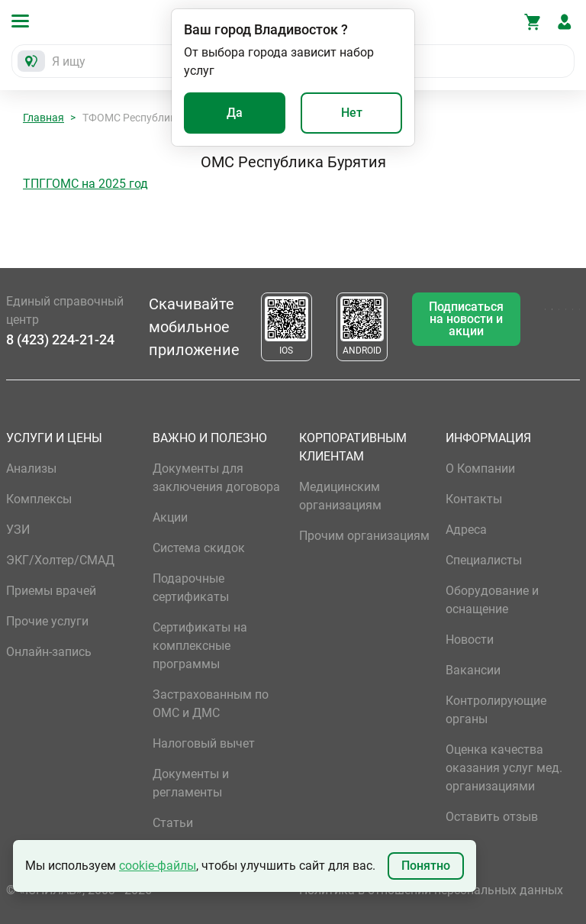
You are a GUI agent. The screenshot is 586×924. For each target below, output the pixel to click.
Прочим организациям (364, 536)
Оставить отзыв (492, 817)
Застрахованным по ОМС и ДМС (211, 704)
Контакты (474, 499)
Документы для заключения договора (216, 478)
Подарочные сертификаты (191, 588)
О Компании (480, 468)
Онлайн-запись (49, 652)
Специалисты (484, 560)
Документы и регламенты (191, 783)
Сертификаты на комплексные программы (200, 646)
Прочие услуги (47, 621)
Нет (352, 113)
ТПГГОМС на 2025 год (85, 184)
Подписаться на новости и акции (466, 319)
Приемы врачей (51, 591)
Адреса (466, 530)
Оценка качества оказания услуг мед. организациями (504, 768)
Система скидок (199, 548)
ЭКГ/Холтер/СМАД (60, 560)
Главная (43, 118)
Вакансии (473, 670)
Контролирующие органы (496, 710)
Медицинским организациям (340, 496)
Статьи (173, 823)
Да (235, 113)
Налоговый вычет (204, 743)
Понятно (426, 866)
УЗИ (18, 530)
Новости (470, 640)
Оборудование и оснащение (492, 600)
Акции (170, 517)
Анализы (31, 468)
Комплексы (39, 499)
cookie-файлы (158, 866)
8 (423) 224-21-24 (60, 339)
